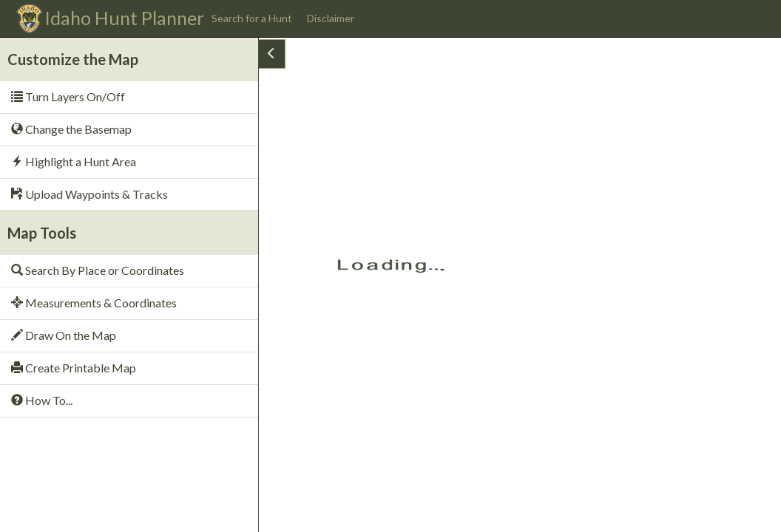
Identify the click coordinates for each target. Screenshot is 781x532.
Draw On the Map (64, 335)
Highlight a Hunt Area (74, 161)
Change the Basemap (71, 129)
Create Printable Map (74, 368)
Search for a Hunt (252, 18)
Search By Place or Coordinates (98, 270)
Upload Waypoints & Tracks (89, 194)
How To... (42, 400)
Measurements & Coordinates (94, 303)
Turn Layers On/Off (68, 96)
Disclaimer (331, 18)
